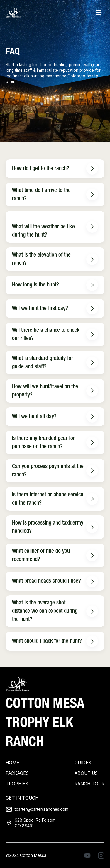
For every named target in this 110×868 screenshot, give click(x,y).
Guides (83, 763)
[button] (98, 13)
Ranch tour (89, 784)
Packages (17, 773)
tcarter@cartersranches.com (42, 809)
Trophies (17, 784)
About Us (86, 773)
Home (12, 763)
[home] (14, 13)
